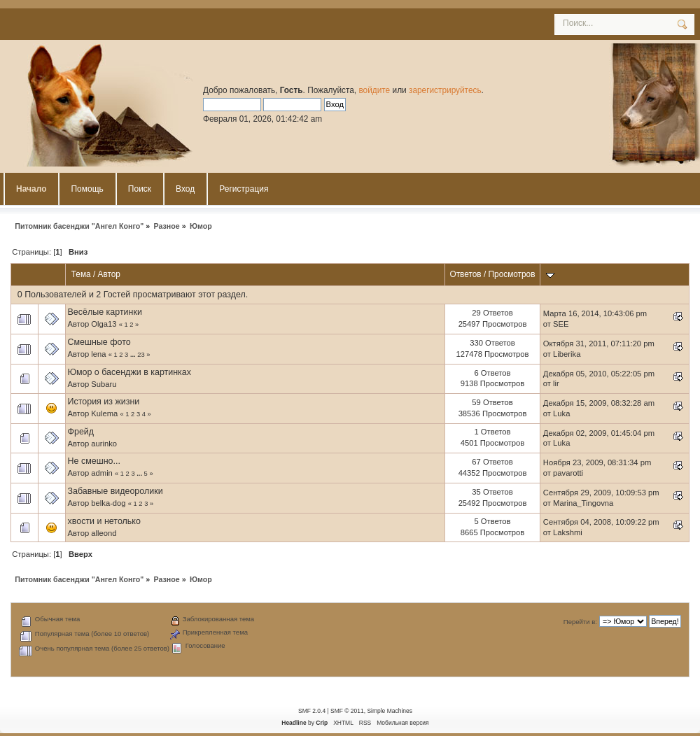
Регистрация (244, 189)
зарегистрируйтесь (445, 90)
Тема (81, 274)
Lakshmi (568, 532)
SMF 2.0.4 (312, 711)
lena (98, 354)
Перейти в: (580, 622)
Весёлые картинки (105, 312)
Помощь (87, 189)
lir (556, 383)
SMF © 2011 (347, 711)
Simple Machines (389, 711)
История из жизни (104, 402)
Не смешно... (94, 461)
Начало (31, 189)
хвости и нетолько (104, 521)
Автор (109, 274)
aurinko (104, 444)
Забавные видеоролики (115, 491)
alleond (104, 533)
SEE (561, 324)
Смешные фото (99, 342)
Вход (185, 189)
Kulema (104, 413)
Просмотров (512, 274)
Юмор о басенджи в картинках (130, 372)
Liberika (567, 354)
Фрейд (81, 432)
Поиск (140, 189)
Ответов (465, 274)
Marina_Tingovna (583, 503)
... (134, 355)
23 (141, 355)
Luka (561, 413)
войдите (374, 90)
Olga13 (104, 324)
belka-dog (108, 503)
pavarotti (568, 473)
